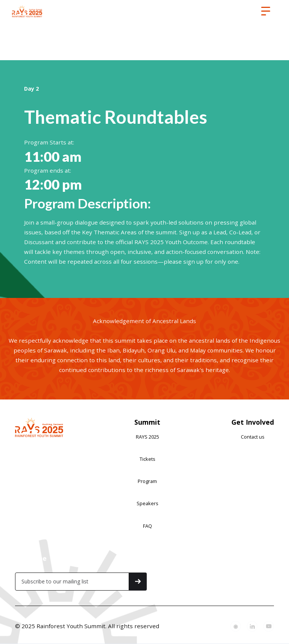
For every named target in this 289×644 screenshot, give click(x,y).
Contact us (253, 437)
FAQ (148, 526)
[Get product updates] (72, 582)
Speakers (148, 503)
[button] (266, 11)
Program (147, 481)
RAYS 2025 (148, 437)
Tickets (148, 459)
